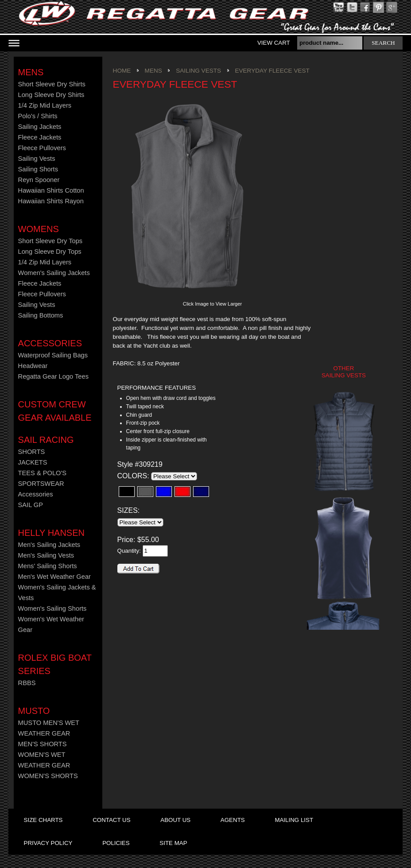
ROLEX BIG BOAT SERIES (55, 664)
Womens (39, 229)
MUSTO (34, 711)
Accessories (50, 343)
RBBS (27, 683)
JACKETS (33, 462)
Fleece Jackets (40, 137)
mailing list (294, 820)
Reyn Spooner (39, 180)
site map (173, 843)
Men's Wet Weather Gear (54, 577)
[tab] (168, 388)
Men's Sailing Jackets (49, 545)
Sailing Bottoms (41, 315)
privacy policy (48, 843)
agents (233, 820)
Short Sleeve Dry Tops (50, 241)
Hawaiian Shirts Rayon (51, 201)
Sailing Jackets (40, 127)
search (383, 43)
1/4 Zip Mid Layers (45, 105)
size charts (43, 820)
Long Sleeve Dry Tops (50, 252)
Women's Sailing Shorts (52, 608)
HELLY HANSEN (51, 533)
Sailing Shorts (38, 169)
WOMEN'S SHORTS (48, 776)
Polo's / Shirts (38, 116)
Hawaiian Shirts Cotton (51, 190)
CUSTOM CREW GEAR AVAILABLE (55, 411)
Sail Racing (46, 440)
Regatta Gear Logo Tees (53, 376)
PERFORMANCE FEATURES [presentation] (157, 388)
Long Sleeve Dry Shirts (51, 95)
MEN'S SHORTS (43, 744)
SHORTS (32, 452)
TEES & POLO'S (43, 473)
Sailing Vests (37, 159)
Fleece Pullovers (42, 148)
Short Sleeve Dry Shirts (52, 84)
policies (116, 843)
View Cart (274, 43)
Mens (31, 72)
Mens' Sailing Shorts (48, 566)
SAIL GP (31, 505)
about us (175, 820)
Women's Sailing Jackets (54, 273)
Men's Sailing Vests (46, 555)
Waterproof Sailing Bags (53, 355)
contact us (111, 820)
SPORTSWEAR (41, 484)
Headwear (33, 366)
